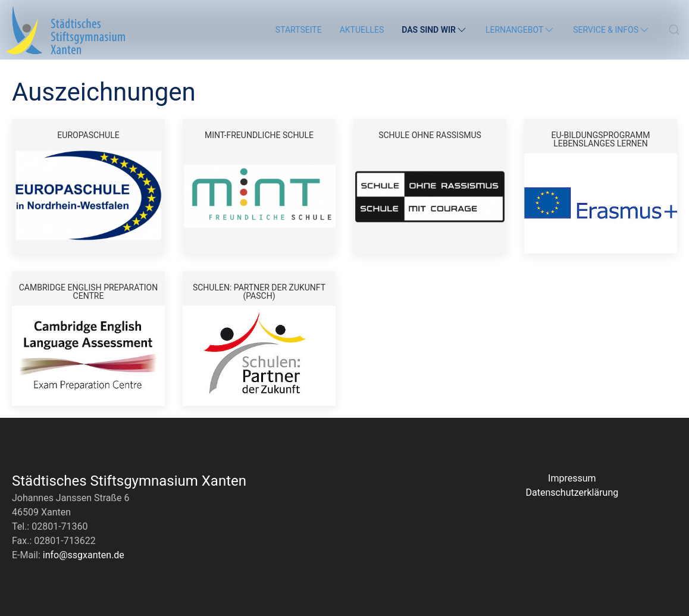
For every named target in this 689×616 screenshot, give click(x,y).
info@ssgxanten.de (84, 555)
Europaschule (88, 135)
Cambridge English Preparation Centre (88, 291)
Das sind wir (435, 30)
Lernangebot (520, 30)
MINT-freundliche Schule (259, 135)
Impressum (572, 478)
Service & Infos (612, 30)
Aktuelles (362, 30)
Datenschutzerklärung (572, 493)
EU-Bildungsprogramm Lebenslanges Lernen (601, 139)
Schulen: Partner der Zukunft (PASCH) (259, 291)
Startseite (299, 30)
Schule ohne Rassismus (430, 135)
